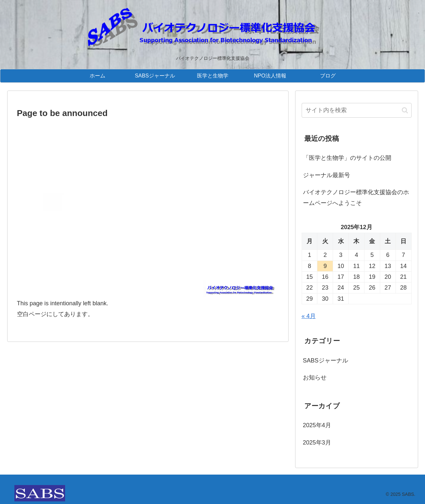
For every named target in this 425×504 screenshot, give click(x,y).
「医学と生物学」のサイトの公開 (347, 158)
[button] (405, 110)
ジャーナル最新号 (327, 175)
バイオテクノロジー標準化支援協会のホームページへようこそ (356, 197)
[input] (357, 110)
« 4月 (309, 316)
